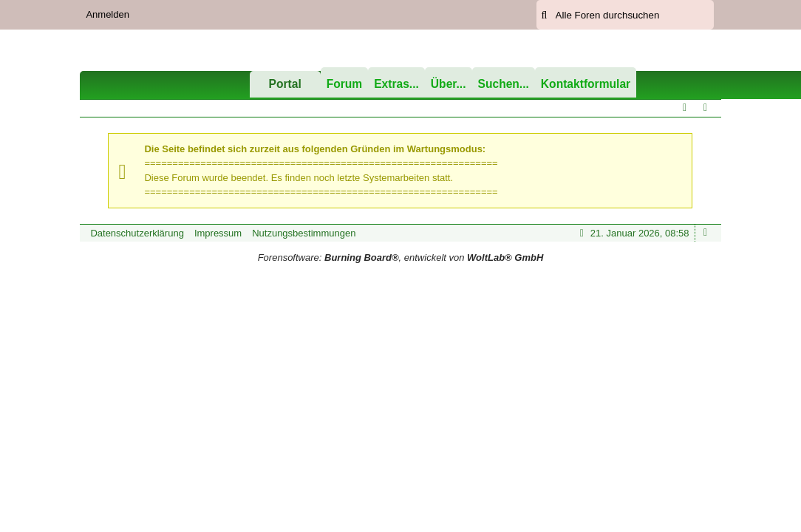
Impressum (218, 233)
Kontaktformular (586, 84)
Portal (285, 84)
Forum (345, 84)
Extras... (396, 84)
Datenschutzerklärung (137, 233)
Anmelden (108, 14)
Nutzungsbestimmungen (304, 233)
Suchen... (504, 84)
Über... (449, 84)
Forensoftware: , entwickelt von (401, 258)
